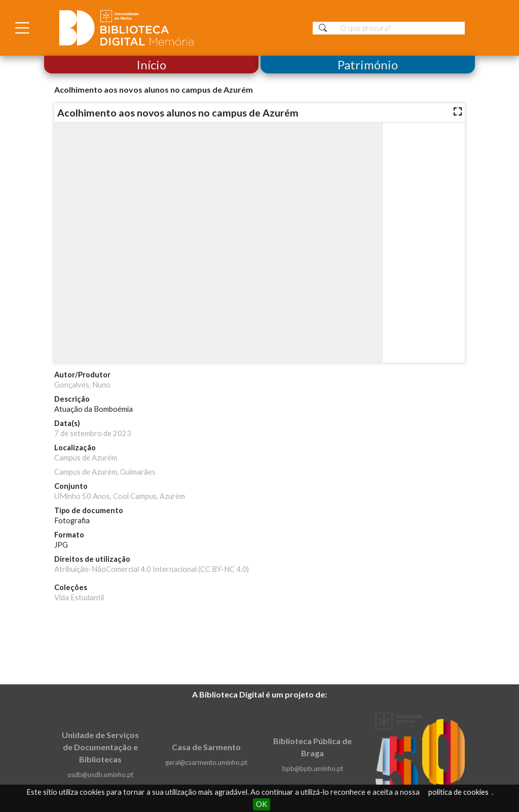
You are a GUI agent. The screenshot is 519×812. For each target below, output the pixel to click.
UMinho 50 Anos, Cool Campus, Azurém (120, 496)
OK (262, 804)
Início (151, 65)
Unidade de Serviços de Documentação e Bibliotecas (100, 747)
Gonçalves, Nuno (82, 385)
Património (368, 65)
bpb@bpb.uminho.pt (313, 768)
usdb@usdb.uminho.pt (100, 775)
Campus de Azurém (86, 458)
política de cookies (458, 792)
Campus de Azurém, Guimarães (105, 472)
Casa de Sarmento (206, 747)
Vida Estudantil (79, 597)
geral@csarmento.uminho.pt (206, 762)
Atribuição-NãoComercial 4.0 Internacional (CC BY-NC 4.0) (152, 569)
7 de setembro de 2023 (93, 433)
